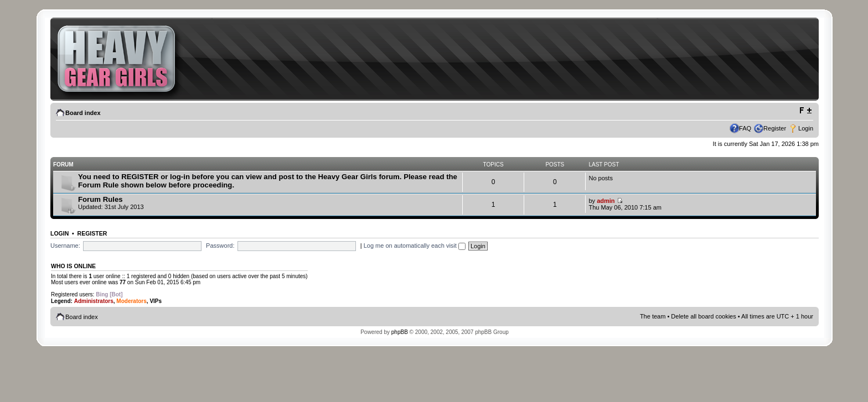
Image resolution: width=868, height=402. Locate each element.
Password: (220, 246)
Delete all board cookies (703, 316)
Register (775, 128)
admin (606, 201)
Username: (65, 246)
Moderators (131, 301)
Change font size (805, 111)
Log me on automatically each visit (415, 246)
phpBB (400, 332)
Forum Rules (100, 199)
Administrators (94, 301)
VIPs (156, 301)
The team (653, 316)
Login (806, 128)
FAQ (745, 128)
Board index (83, 113)
